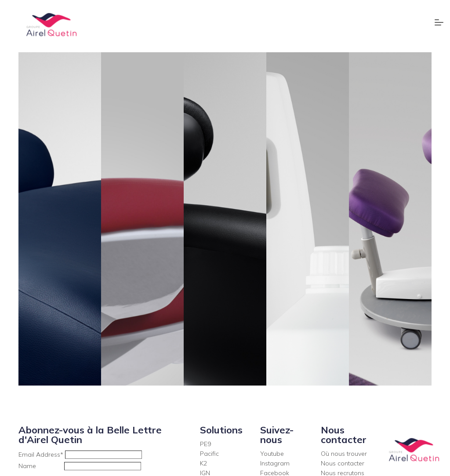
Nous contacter (343, 463)
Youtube (272, 454)
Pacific (209, 454)
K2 (203, 463)
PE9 (205, 444)
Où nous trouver (344, 454)
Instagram (275, 463)
